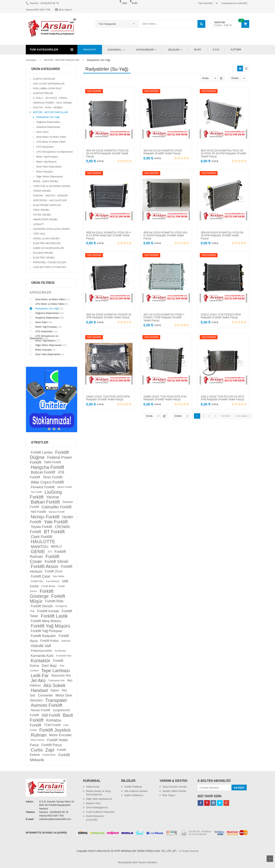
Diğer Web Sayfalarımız (99, 799)
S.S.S (216, 49)
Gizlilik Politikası (133, 787)
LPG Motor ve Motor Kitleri (51, 142)
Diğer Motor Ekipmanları (50, 177)
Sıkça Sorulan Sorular (175, 787)
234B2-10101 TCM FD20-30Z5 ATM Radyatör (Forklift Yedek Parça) (165, 398)
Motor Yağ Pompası (47, 157)
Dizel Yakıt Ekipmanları (49, 167)
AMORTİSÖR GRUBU (45, 219)
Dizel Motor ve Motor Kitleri (51, 137)
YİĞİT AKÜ (39, 234)
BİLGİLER (174, 50)
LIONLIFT (38, 224)
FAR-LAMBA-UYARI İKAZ (47, 88)
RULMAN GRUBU (43, 253)
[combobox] (117, 24)
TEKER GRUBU (42, 191)
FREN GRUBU (41, 210)
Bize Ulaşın (169, 795)
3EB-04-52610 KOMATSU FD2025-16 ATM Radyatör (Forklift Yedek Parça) (109, 316)
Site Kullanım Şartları (136, 791)
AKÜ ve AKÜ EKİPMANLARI (49, 84)
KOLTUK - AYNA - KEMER (48, 107)
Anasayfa (31, 60)
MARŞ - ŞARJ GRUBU (46, 181)
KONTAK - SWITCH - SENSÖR (50, 196)
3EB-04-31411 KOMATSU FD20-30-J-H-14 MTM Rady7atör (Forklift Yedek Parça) (109, 235)
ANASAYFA (90, 49)
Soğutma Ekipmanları (48, 122)
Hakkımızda (93, 787)
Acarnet (194, 851)
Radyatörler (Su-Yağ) (48, 117)
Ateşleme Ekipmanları (48, 127)
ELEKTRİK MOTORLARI (47, 243)
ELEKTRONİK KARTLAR (47, 205)
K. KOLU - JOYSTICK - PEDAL (50, 98)
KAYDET (239, 788)
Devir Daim (42, 132)
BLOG (198, 49)
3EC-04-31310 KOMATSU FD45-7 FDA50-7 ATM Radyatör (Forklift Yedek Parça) (164, 317)
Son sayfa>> (243, 416)
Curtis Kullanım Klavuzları (100, 812)
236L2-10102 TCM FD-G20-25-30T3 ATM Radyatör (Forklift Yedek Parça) (222, 398)
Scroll (270, 859)
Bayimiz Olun (93, 803)
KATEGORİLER (145, 50)
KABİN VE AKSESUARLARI (49, 248)
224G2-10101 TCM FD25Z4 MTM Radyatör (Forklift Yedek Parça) (221, 316)
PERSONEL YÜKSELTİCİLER (50, 262)
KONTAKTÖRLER (43, 93)
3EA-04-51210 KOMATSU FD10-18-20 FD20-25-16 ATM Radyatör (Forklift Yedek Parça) (223, 153)
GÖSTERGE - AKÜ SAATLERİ (50, 200)
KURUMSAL (115, 50)
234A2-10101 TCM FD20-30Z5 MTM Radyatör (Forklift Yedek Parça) (108, 398)
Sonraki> (226, 416)
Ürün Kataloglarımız (97, 807)
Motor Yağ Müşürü (46, 162)
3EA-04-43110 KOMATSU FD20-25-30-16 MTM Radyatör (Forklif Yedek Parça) (108, 153)
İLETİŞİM (236, 49)
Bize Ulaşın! (64, 10)
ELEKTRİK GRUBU (44, 258)
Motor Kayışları (45, 172)
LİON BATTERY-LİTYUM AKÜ (50, 267)
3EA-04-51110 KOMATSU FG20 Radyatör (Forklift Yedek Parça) (163, 152)
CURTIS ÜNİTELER (44, 79)
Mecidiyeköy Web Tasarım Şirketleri (137, 862)
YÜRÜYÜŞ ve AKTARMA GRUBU (52, 186)
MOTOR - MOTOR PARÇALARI (61, 60)
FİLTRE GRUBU (42, 215)
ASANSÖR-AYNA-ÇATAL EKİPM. (52, 229)
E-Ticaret (184, 851)
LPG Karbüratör (45, 147)
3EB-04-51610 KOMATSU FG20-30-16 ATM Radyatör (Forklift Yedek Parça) (222, 235)
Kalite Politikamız (134, 795)
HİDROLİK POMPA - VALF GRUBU (53, 103)
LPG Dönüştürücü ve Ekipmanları (55, 152)
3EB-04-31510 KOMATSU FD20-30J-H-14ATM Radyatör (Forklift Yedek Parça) (166, 235)
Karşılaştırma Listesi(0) (234, 3)
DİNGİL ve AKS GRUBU (46, 239)
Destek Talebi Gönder (174, 791)
